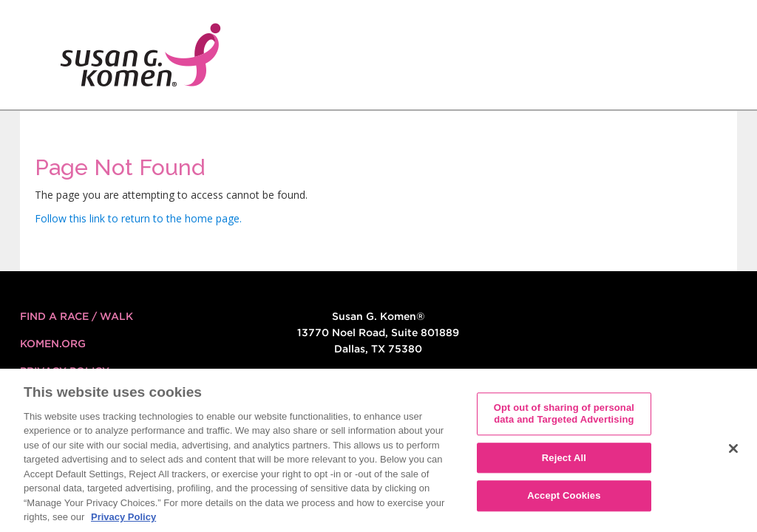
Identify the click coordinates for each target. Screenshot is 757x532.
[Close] (733, 454)
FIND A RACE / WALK (77, 316)
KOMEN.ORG (53, 344)
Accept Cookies (564, 501)
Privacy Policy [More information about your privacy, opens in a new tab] (123, 523)
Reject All (564, 463)
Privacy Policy (65, 371)
